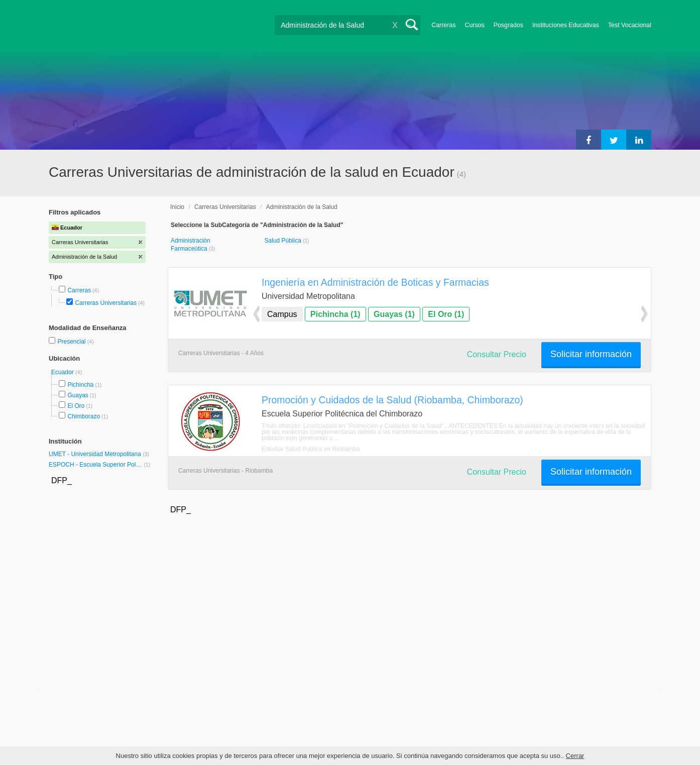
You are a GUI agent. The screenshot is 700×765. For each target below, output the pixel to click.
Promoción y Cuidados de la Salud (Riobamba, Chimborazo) (392, 400)
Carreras (443, 25)
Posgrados (508, 25)
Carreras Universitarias (106, 303)
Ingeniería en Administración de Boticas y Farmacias (375, 282)
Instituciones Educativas (566, 25)
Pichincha (80, 385)
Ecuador (63, 372)
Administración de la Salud (302, 207)
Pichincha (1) (335, 314)
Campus (282, 314)
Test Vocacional (630, 25)
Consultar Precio (497, 354)
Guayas (78, 395)
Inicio (177, 207)
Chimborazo (84, 416)
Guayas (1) (394, 314)
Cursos (474, 25)
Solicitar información (591, 354)
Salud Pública (283, 241)
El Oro (76, 406)
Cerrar (575, 756)
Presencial (72, 342)
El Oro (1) (446, 314)
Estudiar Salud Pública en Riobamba (311, 449)
